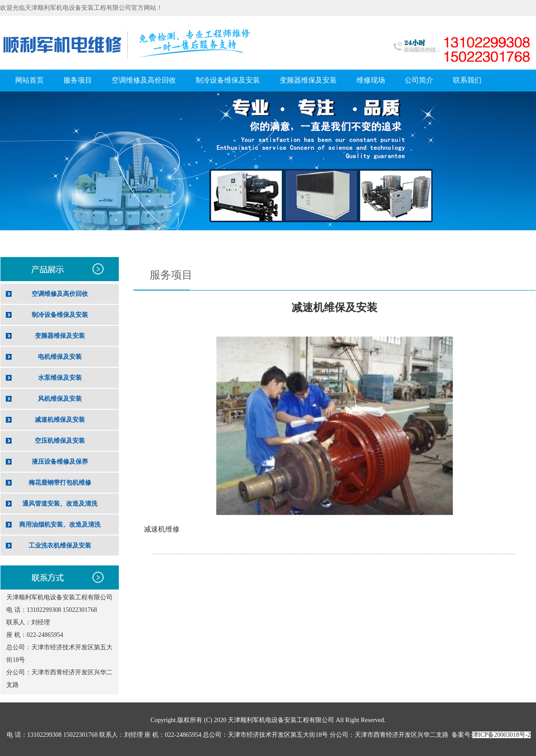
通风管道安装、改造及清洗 (60, 504)
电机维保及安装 (60, 357)
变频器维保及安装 (308, 80)
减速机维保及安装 (60, 420)
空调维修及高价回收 (144, 80)
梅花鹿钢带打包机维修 (60, 483)
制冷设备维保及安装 (228, 80)
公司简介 (419, 80)
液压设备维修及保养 (60, 462)
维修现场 (371, 80)
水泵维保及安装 (60, 378)
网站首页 (29, 80)
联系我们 (467, 80)
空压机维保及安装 (60, 441)
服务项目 (78, 80)
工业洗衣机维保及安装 (60, 546)
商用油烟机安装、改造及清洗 (60, 525)
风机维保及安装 (60, 399)
